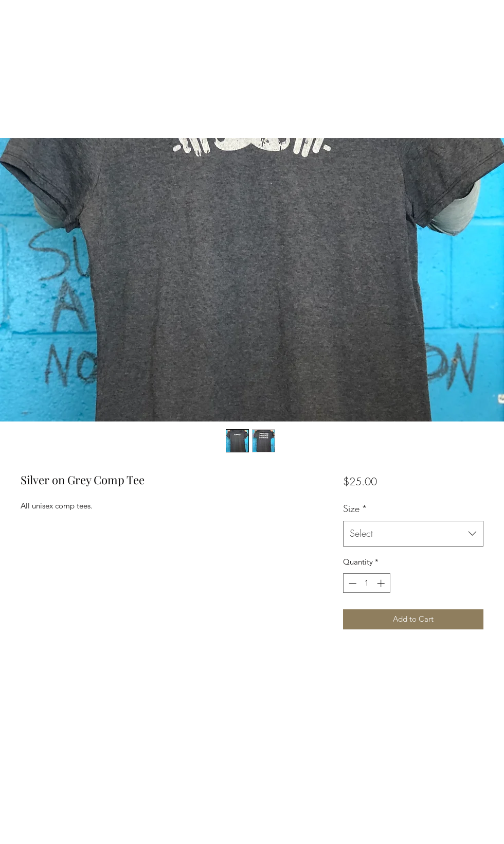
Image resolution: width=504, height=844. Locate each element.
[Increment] (382, 583)
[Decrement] (352, 583)
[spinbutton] (366, 583)
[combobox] (413, 534)
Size (355, 508)
